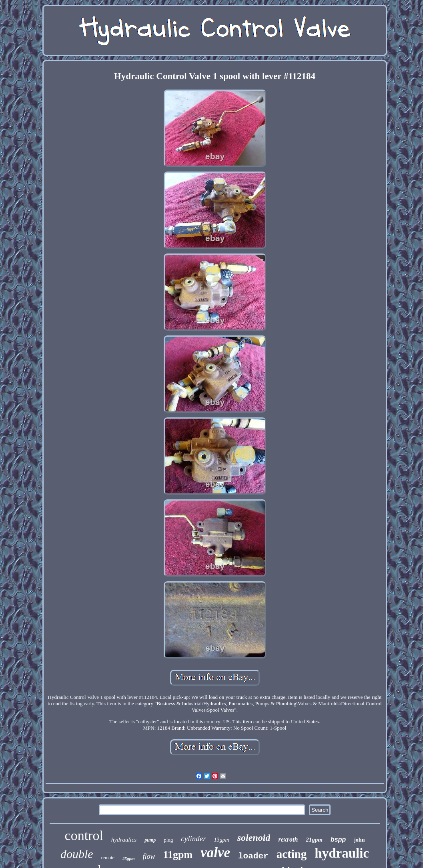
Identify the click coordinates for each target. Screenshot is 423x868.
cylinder (193, 839)
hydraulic (342, 853)
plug (168, 840)
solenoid (254, 838)
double (77, 854)
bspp (338, 839)
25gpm (129, 858)
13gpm (222, 840)
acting (292, 854)
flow (149, 856)
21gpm (314, 840)
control (84, 835)
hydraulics (124, 840)
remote (108, 858)
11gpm (178, 855)
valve (215, 853)
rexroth (288, 839)
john (359, 840)
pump (150, 840)
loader (253, 856)
